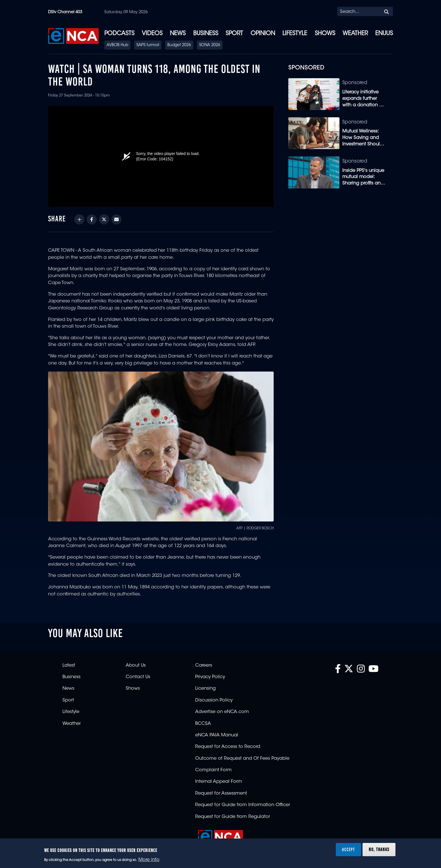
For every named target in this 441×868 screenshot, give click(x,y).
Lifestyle (295, 34)
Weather (355, 34)
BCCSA (203, 724)
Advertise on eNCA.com (222, 712)
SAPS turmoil (148, 45)
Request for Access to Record (228, 747)
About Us (136, 665)
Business (206, 34)
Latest (69, 665)
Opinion (263, 34)
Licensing (205, 689)
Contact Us (138, 677)
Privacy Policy (210, 677)
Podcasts (119, 34)
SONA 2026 (210, 45)
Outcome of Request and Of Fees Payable (242, 759)
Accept (348, 849)
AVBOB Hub (117, 45)
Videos (152, 34)
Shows (325, 34)
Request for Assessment (221, 793)
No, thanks (379, 849)
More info (149, 860)
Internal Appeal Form (219, 782)
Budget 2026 (179, 45)
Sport (234, 34)
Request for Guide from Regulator (233, 817)
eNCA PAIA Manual (217, 735)
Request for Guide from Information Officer (243, 805)
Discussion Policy (214, 700)
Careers (204, 665)
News (178, 34)
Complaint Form (213, 770)
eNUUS (384, 34)
